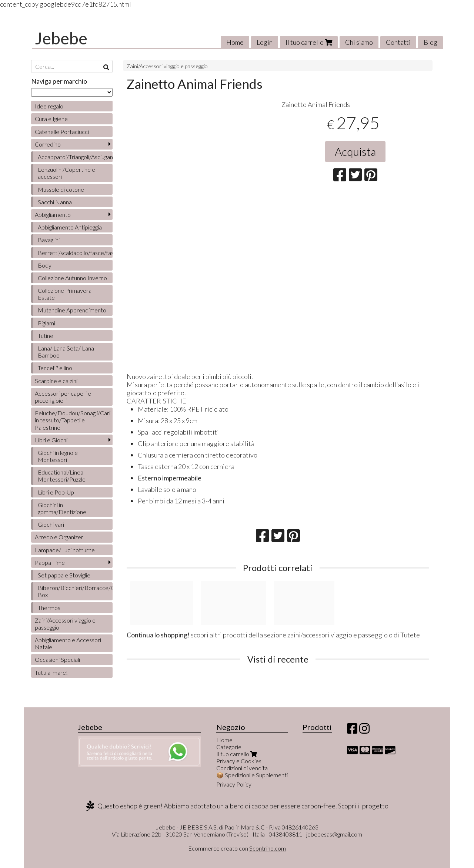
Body (45, 265)
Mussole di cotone (61, 189)
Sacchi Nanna (55, 202)
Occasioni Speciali (57, 659)
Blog (430, 42)
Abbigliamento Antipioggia (70, 227)
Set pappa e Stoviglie (64, 575)
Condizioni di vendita (242, 768)
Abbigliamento (53, 215)
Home (235, 42)
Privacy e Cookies (239, 761)
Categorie (229, 747)
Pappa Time (50, 562)
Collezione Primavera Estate (65, 294)
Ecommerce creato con (237, 848)
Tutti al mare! (51, 672)
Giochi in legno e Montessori (58, 456)
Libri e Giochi (51, 440)
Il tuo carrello (309, 42)
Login (265, 42)
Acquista (355, 151)
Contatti (398, 42)
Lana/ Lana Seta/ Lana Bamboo (66, 352)
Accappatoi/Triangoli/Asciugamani (75, 157)
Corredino (48, 144)
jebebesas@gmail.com (334, 834)
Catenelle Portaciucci (62, 132)
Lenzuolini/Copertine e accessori (66, 173)
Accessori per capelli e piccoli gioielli (63, 397)
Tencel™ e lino (55, 368)
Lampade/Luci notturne (65, 550)
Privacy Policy (234, 784)
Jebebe (61, 38)
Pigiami (46, 323)
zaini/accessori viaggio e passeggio (338, 635)
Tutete (410, 635)
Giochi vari (51, 524)
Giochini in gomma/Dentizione (62, 508)
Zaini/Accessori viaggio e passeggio (167, 66)
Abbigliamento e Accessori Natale (68, 643)
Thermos (49, 608)
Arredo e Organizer (59, 537)
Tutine (46, 336)
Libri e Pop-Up (56, 492)
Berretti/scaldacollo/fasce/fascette (75, 253)
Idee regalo (49, 106)
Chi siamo (359, 42)
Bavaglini (49, 240)
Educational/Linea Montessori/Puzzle (62, 476)
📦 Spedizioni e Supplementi (252, 775)
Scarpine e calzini (56, 381)
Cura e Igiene (51, 119)
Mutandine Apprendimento (72, 310)
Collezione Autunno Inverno (72, 278)
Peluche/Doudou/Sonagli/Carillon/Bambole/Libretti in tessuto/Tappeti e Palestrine (74, 420)
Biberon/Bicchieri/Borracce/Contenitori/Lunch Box (75, 591)
